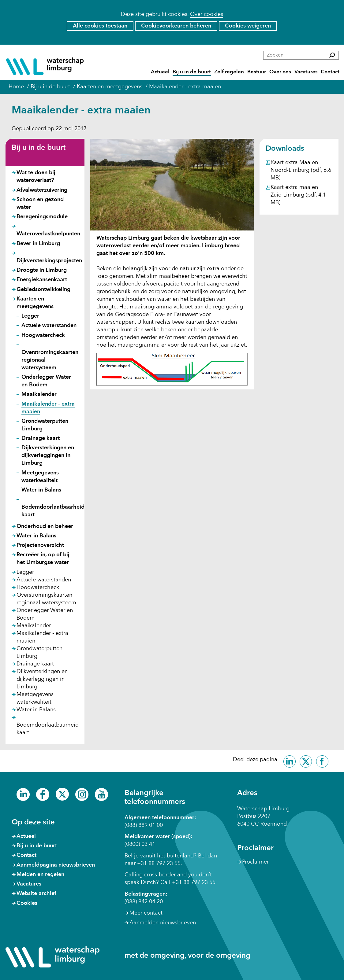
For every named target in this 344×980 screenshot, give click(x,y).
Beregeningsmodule (42, 217)
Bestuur (257, 72)
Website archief (36, 893)
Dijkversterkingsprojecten (49, 261)
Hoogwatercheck (43, 335)
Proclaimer (255, 862)
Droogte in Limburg (42, 270)
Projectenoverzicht (40, 545)
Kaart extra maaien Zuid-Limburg (298, 195)
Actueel (160, 72)
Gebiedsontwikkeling (43, 289)
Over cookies (207, 14)
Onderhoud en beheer (45, 526)
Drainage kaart (41, 438)
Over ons (280, 72)
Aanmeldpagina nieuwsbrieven (56, 865)
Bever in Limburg (38, 244)
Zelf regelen (229, 72)
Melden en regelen (40, 875)
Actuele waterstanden (49, 326)
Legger (30, 316)
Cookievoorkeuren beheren (176, 26)
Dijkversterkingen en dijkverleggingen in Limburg (48, 455)
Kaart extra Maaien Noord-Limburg (301, 170)
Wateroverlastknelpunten (48, 234)
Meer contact (146, 913)
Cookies (27, 903)
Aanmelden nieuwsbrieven (163, 923)
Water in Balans (41, 490)
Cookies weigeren (248, 26)
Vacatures (306, 72)
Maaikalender (39, 394)
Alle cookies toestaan (100, 26)
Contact (330, 72)
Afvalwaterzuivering (42, 190)
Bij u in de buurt (192, 72)
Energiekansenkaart (42, 280)
